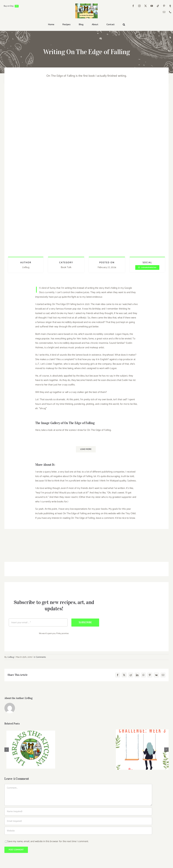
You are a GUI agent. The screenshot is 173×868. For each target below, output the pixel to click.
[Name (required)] (78, 811)
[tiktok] (158, 6)
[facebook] (133, 6)
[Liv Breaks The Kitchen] (86, 5)
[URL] (78, 831)
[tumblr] (170, 6)
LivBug (11, 657)
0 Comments (40, 657)
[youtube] (152, 6)
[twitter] (146, 6)
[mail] (164, 12)
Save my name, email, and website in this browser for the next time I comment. (48, 841)
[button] (124, 25)
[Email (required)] (78, 821)
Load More (86, 449)
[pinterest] (164, 6)
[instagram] (140, 6)
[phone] (170, 12)
